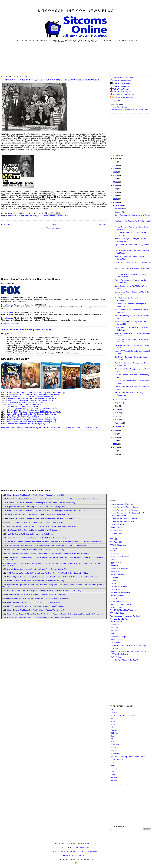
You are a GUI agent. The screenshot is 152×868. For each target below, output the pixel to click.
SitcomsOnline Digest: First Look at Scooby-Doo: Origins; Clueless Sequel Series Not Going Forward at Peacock (49, 553)
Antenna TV (115, 625)
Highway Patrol (49, 216)
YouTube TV (115, 780)
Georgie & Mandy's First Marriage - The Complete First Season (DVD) (33, 398)
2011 (115, 434)
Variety (113, 551)
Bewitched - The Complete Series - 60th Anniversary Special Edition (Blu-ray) (36, 393)
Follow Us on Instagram (122, 92)
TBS (112, 763)
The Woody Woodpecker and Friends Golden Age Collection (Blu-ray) (33, 418)
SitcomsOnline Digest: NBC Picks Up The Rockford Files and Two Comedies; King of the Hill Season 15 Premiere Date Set (53, 499)
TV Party (114, 598)
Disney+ (113, 724)
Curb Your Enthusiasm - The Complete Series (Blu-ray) (28, 400)
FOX (112, 727)
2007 (115, 447)
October (118, 212)
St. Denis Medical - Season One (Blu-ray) (22, 402)
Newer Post (6, 224)
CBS (112, 718)
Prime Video (115, 754)
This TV (66, 216)
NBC (112, 739)
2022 (115, 172)
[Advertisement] (76, 60)
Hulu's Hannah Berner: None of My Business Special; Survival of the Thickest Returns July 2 (42, 503)
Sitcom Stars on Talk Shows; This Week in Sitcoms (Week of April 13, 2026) (36, 610)
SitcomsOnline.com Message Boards (124, 507)
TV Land (114, 768)
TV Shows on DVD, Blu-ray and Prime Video (64, 428)
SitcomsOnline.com (80, 847)
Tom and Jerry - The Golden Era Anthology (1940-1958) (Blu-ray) (31, 412)
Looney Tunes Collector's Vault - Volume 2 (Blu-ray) (26, 424)
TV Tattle (114, 581)
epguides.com (116, 563)
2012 (115, 430)
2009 (115, 441)
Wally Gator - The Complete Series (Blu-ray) (24, 416)
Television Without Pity (119, 595)
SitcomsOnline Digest (118, 107)
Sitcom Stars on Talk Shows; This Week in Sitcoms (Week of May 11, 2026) (36, 495)
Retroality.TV (115, 589)
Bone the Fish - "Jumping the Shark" (124, 660)
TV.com (113, 560)
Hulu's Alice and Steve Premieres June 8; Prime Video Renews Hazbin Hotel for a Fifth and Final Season (47, 546)
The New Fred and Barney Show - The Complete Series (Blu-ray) (31, 420)
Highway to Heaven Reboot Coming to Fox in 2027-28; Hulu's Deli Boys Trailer (37, 507)
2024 (115, 165)
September (119, 399)
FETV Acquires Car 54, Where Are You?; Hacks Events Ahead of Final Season (37, 606)
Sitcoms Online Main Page (122, 78)
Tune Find (114, 628)
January (118, 426)
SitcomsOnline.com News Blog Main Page (81, 851)
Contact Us (116, 100)
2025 (115, 162)
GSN (40, 216)
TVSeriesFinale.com (118, 545)
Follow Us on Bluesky (121, 86)
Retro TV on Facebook (119, 586)
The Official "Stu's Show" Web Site (123, 610)
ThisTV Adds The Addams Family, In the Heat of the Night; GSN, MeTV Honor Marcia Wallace (50, 80)
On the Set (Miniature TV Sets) (122, 604)
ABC (112, 709)
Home (54, 224)
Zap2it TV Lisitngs (117, 524)
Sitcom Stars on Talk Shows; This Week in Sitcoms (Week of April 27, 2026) (36, 550)
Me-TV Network (116, 622)
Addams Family (14, 216)
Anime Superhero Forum (120, 601)
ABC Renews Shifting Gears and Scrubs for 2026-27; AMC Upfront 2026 (34, 530)
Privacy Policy (70, 855)
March (118, 420)
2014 (115, 199)
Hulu (112, 736)
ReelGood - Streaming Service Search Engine (128, 757)
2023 (115, 169)
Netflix (113, 742)
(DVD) (51, 400)
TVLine (113, 536)
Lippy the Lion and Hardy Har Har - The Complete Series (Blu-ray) (32, 414)
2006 (115, 451)
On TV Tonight (116, 657)
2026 (115, 158)
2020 (115, 179)
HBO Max (114, 733)
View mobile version (54, 228)
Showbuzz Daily (116, 530)
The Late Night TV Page (119, 619)
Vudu (112, 771)
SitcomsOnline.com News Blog (76, 11)
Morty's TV (114, 566)
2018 (115, 185)
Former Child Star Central (120, 592)
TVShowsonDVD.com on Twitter (122, 521)
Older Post (103, 224)
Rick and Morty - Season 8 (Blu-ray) (20, 406)
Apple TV (114, 712)
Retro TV (114, 583)
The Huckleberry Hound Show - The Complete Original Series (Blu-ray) (34, 394)
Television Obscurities (119, 575)
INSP (112, 634)
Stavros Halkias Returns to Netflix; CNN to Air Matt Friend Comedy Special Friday (38, 569)
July (117, 406)
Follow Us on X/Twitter (121, 83)
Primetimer (115, 554)
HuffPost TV (115, 572)
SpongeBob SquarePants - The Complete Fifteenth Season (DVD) (32, 408)
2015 (115, 196)
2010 (115, 437)
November (119, 209)
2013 (115, 202)
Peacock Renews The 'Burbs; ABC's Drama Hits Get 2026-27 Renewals (34, 602)
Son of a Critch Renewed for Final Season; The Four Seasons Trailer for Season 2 (38, 514)
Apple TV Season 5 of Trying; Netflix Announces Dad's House (30, 534)
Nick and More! (116, 607)
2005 (115, 454)
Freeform (114, 730)
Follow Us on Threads (121, 89)
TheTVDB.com (116, 643)
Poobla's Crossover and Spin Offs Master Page (128, 646)
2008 (115, 444)
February (119, 423)
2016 (115, 192)
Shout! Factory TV (117, 760)
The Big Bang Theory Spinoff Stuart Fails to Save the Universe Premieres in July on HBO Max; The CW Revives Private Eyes (54, 542)
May (117, 413)
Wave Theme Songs (118, 637)
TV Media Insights (117, 613)
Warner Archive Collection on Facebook (125, 616)
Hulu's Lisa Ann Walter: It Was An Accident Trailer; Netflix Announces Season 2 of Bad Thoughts (43, 518)
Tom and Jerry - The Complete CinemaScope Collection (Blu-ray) (31, 422)
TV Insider (114, 539)
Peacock (114, 748)
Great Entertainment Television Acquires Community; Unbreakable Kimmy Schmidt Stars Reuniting (44, 591)
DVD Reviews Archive (90, 428)
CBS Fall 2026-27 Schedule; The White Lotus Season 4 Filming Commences (36, 594)
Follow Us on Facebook (122, 81)
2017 (115, 189)
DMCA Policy (83, 855)
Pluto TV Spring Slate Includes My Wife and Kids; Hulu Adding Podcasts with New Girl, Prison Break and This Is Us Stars (53, 577)
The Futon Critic (116, 542)
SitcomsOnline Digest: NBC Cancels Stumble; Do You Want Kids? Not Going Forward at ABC (42, 526)
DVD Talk (114, 631)
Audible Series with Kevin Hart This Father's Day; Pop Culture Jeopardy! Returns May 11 (40, 598)
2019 (115, 182)
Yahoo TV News (116, 527)
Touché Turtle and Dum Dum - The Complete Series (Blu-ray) (30, 396)
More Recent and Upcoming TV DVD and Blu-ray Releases (23, 428)
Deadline (114, 548)
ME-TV (59, 216)
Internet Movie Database (120, 557)
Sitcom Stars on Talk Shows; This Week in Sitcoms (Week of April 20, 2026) (36, 581)
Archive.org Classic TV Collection (123, 715)
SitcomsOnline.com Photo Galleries (124, 510)
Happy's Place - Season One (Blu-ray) (21, 404)
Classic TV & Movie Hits (119, 569)
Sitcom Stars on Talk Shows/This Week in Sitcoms (129, 110)
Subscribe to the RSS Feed (123, 97)
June (117, 409)
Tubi (112, 765)
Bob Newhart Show (29, 216)
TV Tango (114, 578)
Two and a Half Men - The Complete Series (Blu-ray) (27, 410)
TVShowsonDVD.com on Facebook (124, 518)
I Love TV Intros (116, 640)
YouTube (114, 777)
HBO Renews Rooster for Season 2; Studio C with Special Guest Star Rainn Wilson (39, 618)
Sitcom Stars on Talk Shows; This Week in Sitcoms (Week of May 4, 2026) (35, 522)
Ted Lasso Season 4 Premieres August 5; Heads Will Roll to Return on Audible (37, 538)
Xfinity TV (114, 774)
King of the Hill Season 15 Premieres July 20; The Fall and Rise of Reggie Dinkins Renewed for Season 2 (47, 511)
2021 (115, 175)
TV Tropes (114, 648)
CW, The (114, 721)
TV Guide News (116, 533)
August (118, 403)
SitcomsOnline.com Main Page (122, 504)
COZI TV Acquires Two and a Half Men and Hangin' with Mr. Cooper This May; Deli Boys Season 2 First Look (48, 573)
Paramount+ (115, 745)
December (119, 205)
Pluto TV (114, 751)
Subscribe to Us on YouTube (124, 95)
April (117, 416)
